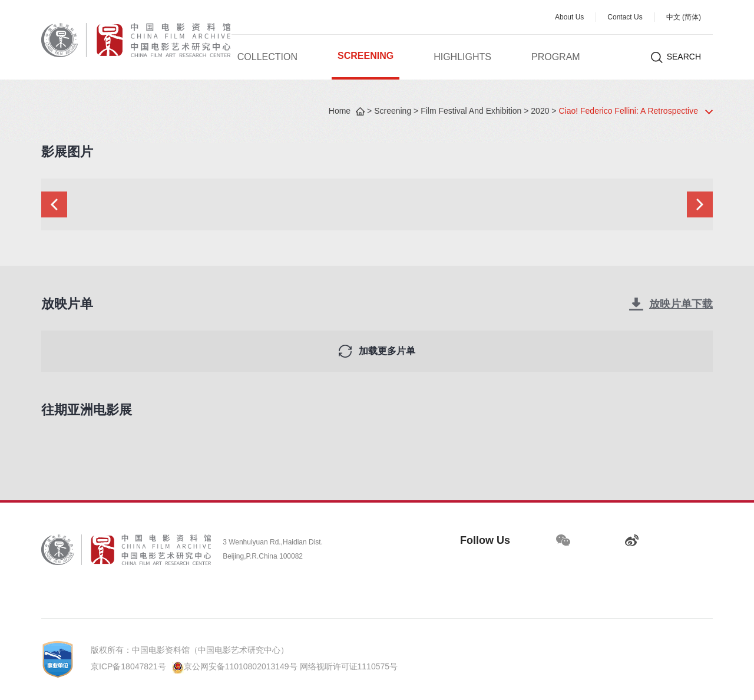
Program (556, 57)
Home (340, 112)
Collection (267, 57)
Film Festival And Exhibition (471, 112)
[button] (54, 204)
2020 (540, 112)
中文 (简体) (684, 17)
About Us (569, 17)
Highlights (462, 57)
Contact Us (625, 17)
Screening (366, 56)
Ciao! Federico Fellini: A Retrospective (628, 112)
